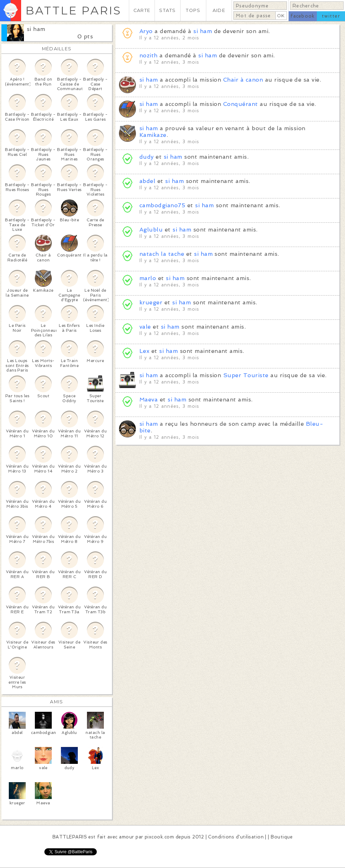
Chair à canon (243, 80)
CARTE (142, 10)
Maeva (149, 400)
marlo (148, 278)
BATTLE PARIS (73, 10)
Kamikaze (153, 135)
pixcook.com (159, 837)
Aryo (146, 31)
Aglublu (151, 230)
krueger (151, 302)
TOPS (193, 10)
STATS (167, 10)
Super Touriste (246, 375)
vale (145, 327)
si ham (36, 29)
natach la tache (162, 254)
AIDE (219, 10)
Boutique (282, 837)
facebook (303, 16)
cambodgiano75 (162, 205)
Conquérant (241, 104)
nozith (149, 55)
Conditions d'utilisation (236, 837)
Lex (144, 351)
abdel (147, 181)
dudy (147, 157)
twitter (331, 16)
